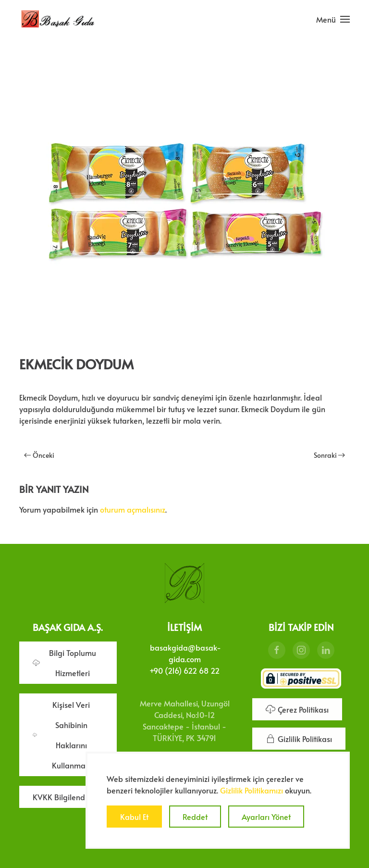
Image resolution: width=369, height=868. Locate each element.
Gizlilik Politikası (299, 738)
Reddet (195, 817)
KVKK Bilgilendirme (67, 796)
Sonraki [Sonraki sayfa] (330, 455)
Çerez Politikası (297, 708)
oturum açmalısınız (133, 509)
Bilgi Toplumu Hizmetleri (64, 662)
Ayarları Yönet (266, 817)
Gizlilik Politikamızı (252, 790)
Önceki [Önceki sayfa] (39, 455)
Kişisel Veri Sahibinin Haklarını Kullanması (62, 734)
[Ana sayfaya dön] (58, 19)
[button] (333, 19)
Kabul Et (134, 817)
